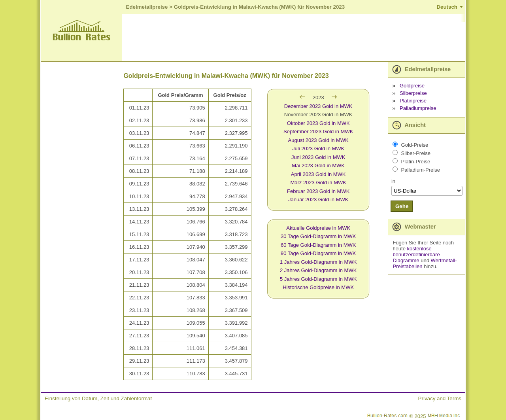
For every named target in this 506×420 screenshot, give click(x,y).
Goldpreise (412, 86)
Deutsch (447, 7)
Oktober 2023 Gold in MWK (318, 123)
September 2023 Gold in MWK (318, 131)
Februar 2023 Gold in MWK (318, 191)
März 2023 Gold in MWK (318, 183)
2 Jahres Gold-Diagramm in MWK (318, 270)
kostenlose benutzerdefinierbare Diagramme (416, 254)
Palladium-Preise (421, 170)
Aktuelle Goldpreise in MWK (318, 228)
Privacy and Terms (440, 398)
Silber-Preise (416, 153)
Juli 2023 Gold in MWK (318, 149)
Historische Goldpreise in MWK (318, 287)
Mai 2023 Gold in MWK (318, 166)
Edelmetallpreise (147, 7)
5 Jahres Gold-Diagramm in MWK (318, 279)
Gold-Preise (415, 145)
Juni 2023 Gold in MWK (318, 157)
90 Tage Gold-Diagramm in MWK (318, 253)
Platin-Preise (416, 162)
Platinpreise (413, 101)
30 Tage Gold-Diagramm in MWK (318, 236)
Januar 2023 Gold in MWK (318, 200)
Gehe (402, 206)
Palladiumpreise (418, 108)
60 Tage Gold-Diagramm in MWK (318, 245)
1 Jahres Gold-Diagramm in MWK (318, 262)
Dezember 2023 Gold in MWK (318, 106)
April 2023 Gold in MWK (318, 174)
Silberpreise (413, 93)
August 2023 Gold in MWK (318, 140)
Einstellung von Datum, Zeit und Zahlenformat (98, 398)
